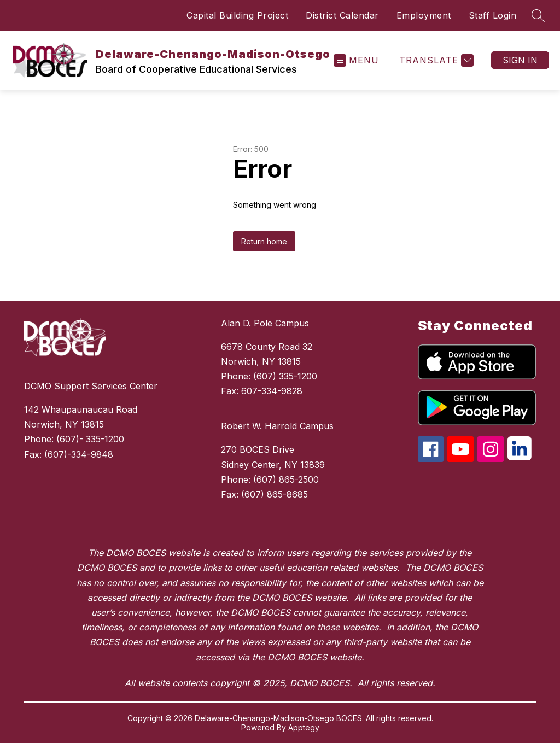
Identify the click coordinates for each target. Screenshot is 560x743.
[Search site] (538, 15)
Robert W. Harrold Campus (277, 426)
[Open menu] (356, 60)
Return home (264, 241)
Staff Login (493, 15)
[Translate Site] (435, 60)
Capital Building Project (237, 15)
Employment (424, 15)
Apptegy (304, 727)
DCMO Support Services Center (91, 386)
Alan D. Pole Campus (265, 323)
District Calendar (342, 15)
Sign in (520, 60)
